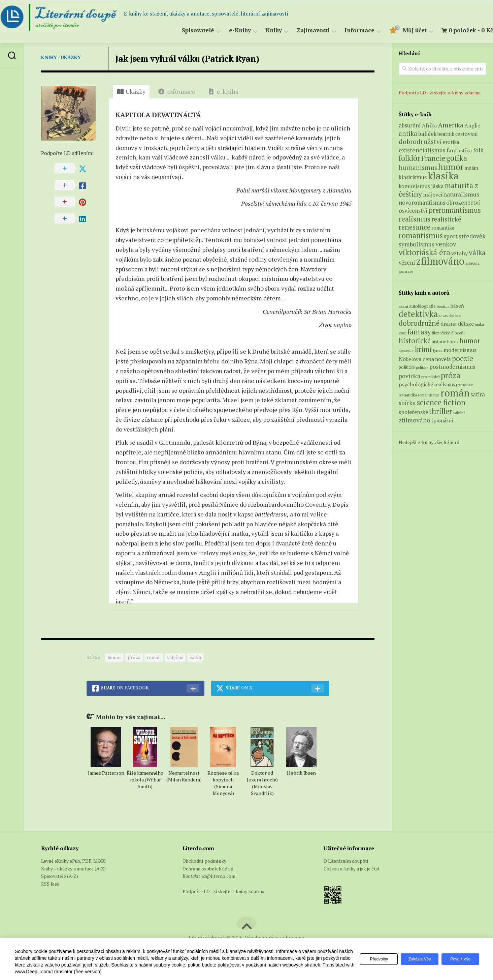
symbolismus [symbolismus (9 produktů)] (417, 244)
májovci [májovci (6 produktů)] (433, 195)
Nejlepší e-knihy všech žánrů (429, 442)
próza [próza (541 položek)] (451, 375)
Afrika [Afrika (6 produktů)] (430, 125)
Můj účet (401, 31)
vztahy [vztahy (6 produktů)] (459, 253)
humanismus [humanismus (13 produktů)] (418, 168)
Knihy (260, 31)
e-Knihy (226, 31)
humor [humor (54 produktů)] (451, 167)
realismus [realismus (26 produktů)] (415, 219)
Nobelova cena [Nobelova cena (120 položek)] (416, 359)
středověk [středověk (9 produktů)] (472, 236)
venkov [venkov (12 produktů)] (446, 244)
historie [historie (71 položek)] (439, 342)
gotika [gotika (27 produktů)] (457, 158)
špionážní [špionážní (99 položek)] (442, 421)
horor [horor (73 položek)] (453, 342)
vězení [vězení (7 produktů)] (407, 263)
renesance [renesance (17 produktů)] (415, 227)
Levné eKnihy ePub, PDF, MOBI (73, 861)
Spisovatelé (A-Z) (60, 876)
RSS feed (50, 884)
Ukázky (71, 57)
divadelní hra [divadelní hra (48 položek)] (450, 316)
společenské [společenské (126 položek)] (413, 412)
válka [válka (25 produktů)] (477, 252)
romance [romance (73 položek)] (465, 385)
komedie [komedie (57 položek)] (406, 350)
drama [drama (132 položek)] (449, 324)
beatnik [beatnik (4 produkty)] (446, 134)
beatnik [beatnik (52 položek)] (443, 306)
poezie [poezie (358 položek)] (463, 358)
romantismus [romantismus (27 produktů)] (421, 235)
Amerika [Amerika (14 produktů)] (451, 125)
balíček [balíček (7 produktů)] (427, 134)
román (154, 657)
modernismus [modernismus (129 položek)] (460, 350)
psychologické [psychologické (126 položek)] (416, 384)
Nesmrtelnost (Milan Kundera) (184, 776)
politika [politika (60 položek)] (422, 367)
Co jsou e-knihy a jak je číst (352, 869)
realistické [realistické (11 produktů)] (446, 219)
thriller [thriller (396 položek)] (441, 411)
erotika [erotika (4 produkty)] (451, 142)
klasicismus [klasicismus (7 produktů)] (413, 177)
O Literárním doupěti (346, 861)
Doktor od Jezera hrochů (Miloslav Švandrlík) (262, 783)
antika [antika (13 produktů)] (408, 133)
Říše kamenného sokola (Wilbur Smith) (145, 780)
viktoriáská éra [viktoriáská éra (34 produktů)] (424, 252)
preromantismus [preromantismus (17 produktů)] (455, 210)
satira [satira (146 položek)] (478, 394)
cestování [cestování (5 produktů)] (467, 134)
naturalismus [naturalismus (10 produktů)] (461, 194)
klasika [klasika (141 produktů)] (443, 176)
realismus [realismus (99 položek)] (445, 384)
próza (134, 657)
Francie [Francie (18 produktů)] (433, 158)
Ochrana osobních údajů (208, 869)
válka (195, 657)
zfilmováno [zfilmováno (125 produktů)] (440, 261)
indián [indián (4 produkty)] (471, 168)
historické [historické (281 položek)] (415, 341)
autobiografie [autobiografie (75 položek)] (422, 306)
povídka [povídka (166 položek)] (409, 376)
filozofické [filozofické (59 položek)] (441, 333)
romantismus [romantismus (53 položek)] (429, 395)
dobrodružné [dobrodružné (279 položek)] (419, 323)
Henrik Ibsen (301, 773)
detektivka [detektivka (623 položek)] (418, 314)
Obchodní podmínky (204, 861)
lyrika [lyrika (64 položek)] (438, 350)
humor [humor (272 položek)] (470, 341)
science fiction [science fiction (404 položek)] (441, 402)
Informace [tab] (177, 91)
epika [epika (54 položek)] (479, 324)
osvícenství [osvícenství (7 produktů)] (413, 211)
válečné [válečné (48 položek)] (459, 413)
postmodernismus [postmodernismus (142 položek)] (452, 367)
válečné (175, 657)
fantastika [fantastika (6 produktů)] (459, 150)
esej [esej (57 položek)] (403, 333)
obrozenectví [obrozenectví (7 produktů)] (463, 203)
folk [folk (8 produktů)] (478, 150)
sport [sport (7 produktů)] (451, 236)
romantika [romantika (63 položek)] (408, 395)
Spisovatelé (185, 31)
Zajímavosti (300, 31)
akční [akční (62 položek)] (403, 306)
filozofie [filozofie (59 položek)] (458, 333)
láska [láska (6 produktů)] (437, 186)
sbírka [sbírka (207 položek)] (407, 403)
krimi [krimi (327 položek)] (423, 349)
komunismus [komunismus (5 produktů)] (414, 186)
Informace (346, 31)
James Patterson (106, 773)
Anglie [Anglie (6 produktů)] (472, 125)
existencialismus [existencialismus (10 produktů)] (422, 150)
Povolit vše (459, 959)
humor (114, 657)
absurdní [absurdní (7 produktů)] (410, 125)
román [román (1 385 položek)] (455, 393)
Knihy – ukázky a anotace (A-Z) (73, 869)
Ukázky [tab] (131, 91)
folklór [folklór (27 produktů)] (409, 158)
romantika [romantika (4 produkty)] (443, 228)
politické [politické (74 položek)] (407, 367)
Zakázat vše (417, 959)
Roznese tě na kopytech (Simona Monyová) (223, 783)
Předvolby (374, 959)
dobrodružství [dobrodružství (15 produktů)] (420, 141)
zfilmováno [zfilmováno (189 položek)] (415, 420)
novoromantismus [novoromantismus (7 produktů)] (422, 203)
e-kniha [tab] (223, 91)
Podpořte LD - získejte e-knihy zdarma (440, 93)
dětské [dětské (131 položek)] (466, 324)
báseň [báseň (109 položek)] (457, 306)
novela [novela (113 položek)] (443, 359)
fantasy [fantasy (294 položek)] (419, 332)
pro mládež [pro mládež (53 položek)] (431, 377)
